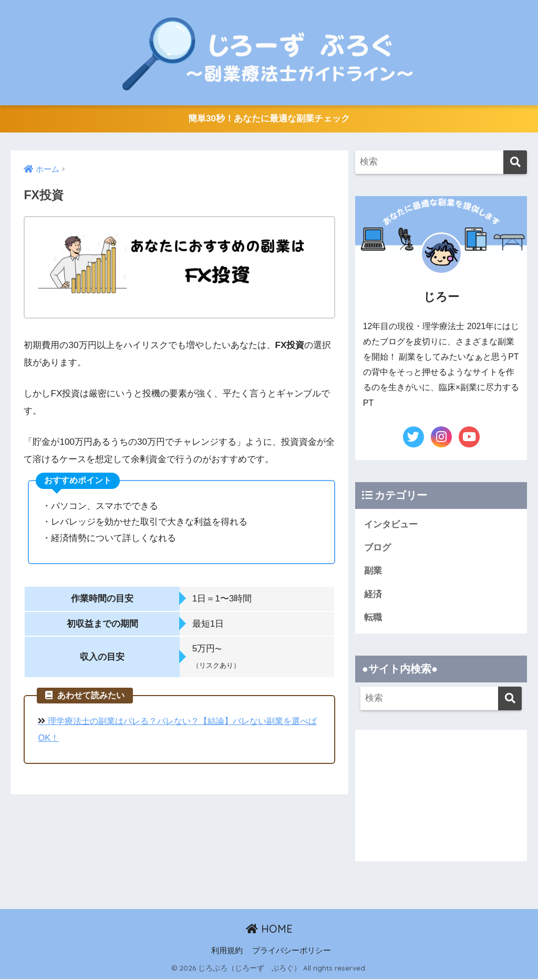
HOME (269, 930)
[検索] (515, 163)
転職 (373, 619)
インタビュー (391, 524)
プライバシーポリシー (292, 952)
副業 (373, 571)
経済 (373, 595)
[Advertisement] (441, 797)
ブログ (377, 548)
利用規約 (227, 952)
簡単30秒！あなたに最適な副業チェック (269, 119)
